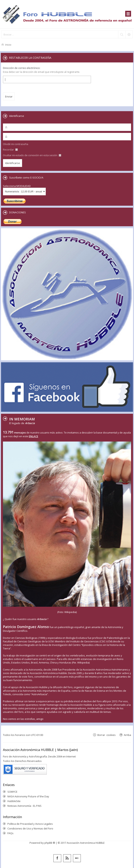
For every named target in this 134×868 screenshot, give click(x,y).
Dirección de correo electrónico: (22, 68)
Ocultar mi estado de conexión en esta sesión (32, 155)
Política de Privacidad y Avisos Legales (30, 824)
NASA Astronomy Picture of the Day (28, 796)
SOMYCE (12, 792)
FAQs (10, 833)
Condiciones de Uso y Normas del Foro (30, 828)
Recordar (10, 150)
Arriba (127, 735)
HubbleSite (14, 801)
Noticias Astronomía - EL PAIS (24, 806)
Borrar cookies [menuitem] (107, 735)
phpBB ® (50, 843)
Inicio (8, 45)
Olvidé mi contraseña (16, 144)
